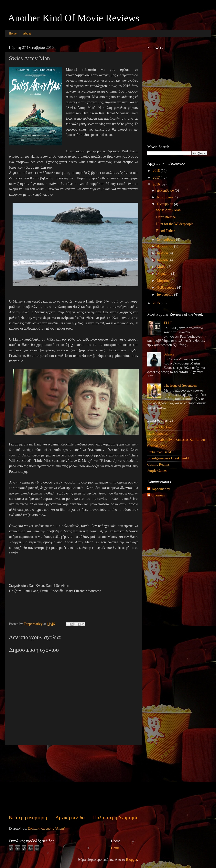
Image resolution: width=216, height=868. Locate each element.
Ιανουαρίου (165, 294)
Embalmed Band (159, 452)
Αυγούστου (165, 246)
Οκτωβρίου (165, 204)
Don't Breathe (166, 217)
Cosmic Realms (158, 464)
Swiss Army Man (168, 210)
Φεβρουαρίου (167, 287)
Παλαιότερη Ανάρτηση (116, 818)
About (27, 33)
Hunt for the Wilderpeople (175, 224)
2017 (157, 177)
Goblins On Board (160, 427)
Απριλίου (164, 274)
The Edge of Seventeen (180, 385)
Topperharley (161, 489)
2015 (157, 303)
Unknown (158, 495)
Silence (169, 354)
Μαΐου (162, 267)
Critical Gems (157, 446)
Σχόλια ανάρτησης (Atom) (46, 828)
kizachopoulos (157, 434)
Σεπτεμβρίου (166, 239)
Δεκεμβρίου (166, 190)
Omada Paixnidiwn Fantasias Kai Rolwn (176, 440)
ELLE (168, 323)
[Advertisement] (74, 780)
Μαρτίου (164, 281)
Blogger (131, 860)
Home (13, 33)
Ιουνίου (163, 260)
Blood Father (165, 231)
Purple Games (157, 471)
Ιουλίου (163, 253)
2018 (157, 171)
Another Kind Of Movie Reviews (74, 18)
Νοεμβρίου (165, 197)
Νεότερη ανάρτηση (28, 818)
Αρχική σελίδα (70, 818)
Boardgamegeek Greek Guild (168, 458)
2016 (157, 184)
